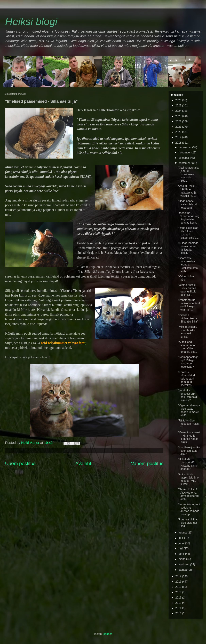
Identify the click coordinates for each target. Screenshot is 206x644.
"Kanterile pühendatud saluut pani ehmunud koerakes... (186, 379)
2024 (179, 111)
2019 (179, 137)
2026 (179, 100)
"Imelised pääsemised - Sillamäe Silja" (188, 318)
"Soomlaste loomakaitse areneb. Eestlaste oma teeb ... (188, 265)
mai (181, 549)
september (185, 163)
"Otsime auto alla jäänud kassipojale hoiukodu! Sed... (188, 174)
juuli (181, 538)
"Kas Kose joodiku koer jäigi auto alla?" (189, 451)
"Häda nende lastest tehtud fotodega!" (187, 204)
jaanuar (184, 570)
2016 (179, 582)
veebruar (184, 564)
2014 (179, 592)
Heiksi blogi (31, 21)
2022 (179, 121)
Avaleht (83, 463)
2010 (179, 613)
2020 (179, 132)
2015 (179, 587)
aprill (182, 554)
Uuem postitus (20, 463)
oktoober (184, 158)
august (183, 533)
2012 (179, 603)
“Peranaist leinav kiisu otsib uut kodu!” (188, 523)
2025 (179, 105)
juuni (182, 543)
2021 (179, 127)
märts (182, 559)
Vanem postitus (147, 463)
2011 (179, 608)
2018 (179, 143)
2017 (179, 576)
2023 (179, 116)
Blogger (107, 634)
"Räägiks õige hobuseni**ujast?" (189, 424)
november (185, 153)
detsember (185, 147)
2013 (179, 598)
